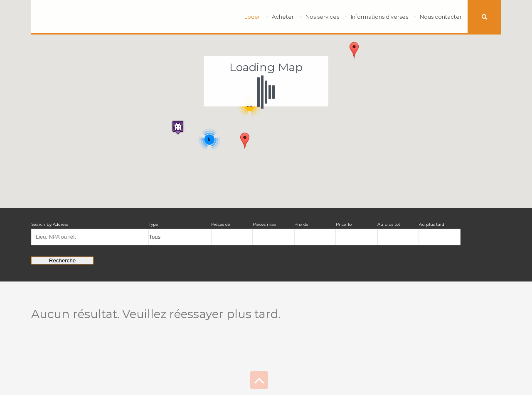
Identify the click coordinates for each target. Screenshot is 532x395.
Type (154, 224)
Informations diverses (379, 17)
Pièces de (221, 224)
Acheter (283, 17)
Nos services (322, 17)
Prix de (301, 224)
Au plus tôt (389, 224)
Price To (344, 224)
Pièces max (264, 224)
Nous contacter (441, 17)
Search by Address (50, 224)
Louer (252, 17)
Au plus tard (432, 224)
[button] (178, 127)
